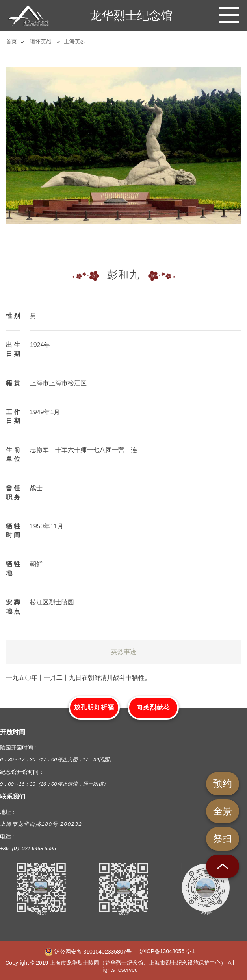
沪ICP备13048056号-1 (167, 951)
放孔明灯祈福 (94, 707)
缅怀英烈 (41, 41)
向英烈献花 (153, 707)
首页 (11, 41)
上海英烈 (75, 41)
